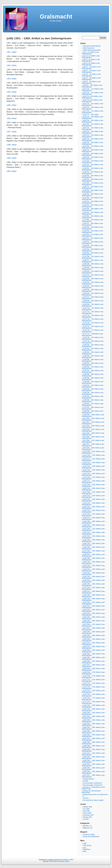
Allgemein (86, 828)
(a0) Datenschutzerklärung (92, 46)
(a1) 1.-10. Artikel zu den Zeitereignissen (90, 53)
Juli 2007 (86, 819)
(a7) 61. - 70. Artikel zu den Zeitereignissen (91, 75)
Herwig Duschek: (89, 779)
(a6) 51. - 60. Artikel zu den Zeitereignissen (91, 71)
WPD (85, 851)
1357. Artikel (11, 132)
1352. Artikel (11, 65)
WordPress (87, 849)
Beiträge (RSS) (48, 861)
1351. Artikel (11, 52)
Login (85, 843)
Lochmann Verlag (89, 835)
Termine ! (86, 798)
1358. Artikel (11, 145)
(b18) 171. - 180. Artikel (91, 115)
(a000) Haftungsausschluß (92, 50)
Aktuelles (86, 826)
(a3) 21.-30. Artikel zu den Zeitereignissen (91, 60)
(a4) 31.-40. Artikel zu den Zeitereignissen (91, 64)
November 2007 (88, 815)
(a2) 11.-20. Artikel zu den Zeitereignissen (91, 57)
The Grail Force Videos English (93, 800)
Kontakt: (86, 781)
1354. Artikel (11, 92)
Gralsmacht (56, 16)
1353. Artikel (11, 79)
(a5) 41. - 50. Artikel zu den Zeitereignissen (91, 68)
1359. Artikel (11, 158)
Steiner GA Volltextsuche (91, 837)
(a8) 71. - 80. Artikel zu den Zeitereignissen (91, 79)
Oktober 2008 (87, 807)
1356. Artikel (11, 118)
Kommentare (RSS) (63, 861)
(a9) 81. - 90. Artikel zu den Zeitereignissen (91, 82)
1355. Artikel (11, 105)
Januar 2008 (87, 813)
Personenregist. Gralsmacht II (93, 785)
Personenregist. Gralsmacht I (93, 783)
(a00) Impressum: (89, 48)
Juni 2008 (86, 809)
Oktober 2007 (87, 817)
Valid (87, 845)
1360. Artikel (11, 171)
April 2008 (86, 811)
